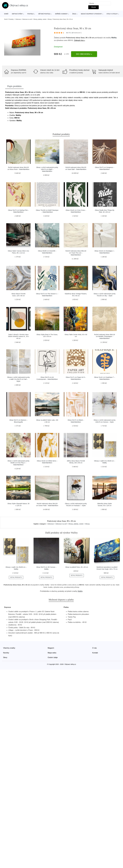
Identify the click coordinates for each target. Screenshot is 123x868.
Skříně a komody (61, 14)
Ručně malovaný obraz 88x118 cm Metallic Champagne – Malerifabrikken (105, 336)
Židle (74, 14)
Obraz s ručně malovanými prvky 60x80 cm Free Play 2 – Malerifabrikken (18, 463)
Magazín (51, 648)
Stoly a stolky (112, 14)
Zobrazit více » (80, 40)
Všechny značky (9, 648)
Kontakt (95, 653)
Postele (30, 14)
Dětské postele (44, 14)
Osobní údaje (53, 657)
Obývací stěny (17, 14)
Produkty (11, 19)
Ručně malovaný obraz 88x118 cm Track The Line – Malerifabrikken (76, 253)
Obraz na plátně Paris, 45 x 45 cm (77, 567)
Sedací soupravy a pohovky (91, 14)
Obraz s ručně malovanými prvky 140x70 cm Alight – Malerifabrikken (47, 169)
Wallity (114, 38)
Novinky (6, 653)
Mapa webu (52, 653)
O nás (94, 648)
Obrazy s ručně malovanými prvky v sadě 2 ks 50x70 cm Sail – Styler (19, 379)
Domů (6, 14)
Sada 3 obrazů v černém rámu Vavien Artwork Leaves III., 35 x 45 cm (19, 336)
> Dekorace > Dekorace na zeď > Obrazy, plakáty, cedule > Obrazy (33, 19)
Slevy (5, 657)
